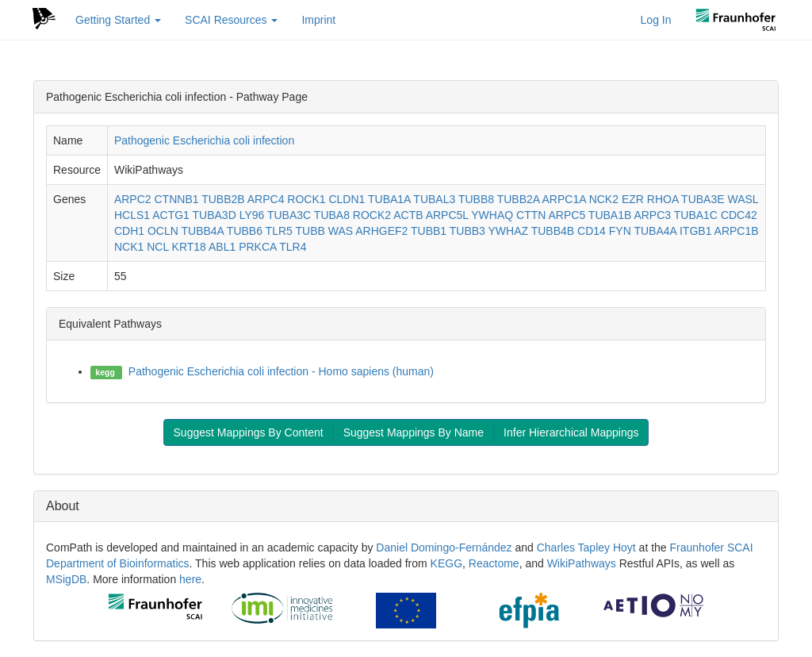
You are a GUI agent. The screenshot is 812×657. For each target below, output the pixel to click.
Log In (656, 20)
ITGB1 (695, 231)
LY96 (252, 215)
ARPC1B (737, 231)
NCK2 (604, 199)
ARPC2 (133, 199)
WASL (743, 199)
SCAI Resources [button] (231, 20)
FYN (620, 231)
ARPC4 (266, 199)
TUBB (310, 231)
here (190, 579)
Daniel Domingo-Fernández (444, 547)
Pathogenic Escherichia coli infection (204, 140)
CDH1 (129, 231)
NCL (158, 247)
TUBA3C (289, 215)
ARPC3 (652, 215)
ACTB (408, 215)
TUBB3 (467, 231)
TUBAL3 (434, 199)
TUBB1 (429, 231)
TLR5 (279, 231)
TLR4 (293, 247)
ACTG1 (171, 215)
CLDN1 (347, 199)
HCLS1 (132, 215)
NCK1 (129, 247)
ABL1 (222, 247)
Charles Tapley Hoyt (586, 547)
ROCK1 (306, 199)
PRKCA (257, 247)
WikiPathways (582, 563)
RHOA (663, 199)
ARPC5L (447, 215)
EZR (633, 199)
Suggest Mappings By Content (249, 432)
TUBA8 (332, 215)
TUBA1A (389, 199)
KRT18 (189, 247)
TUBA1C (696, 215)
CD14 (592, 231)
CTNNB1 (177, 199)
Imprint (318, 20)
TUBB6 (245, 231)
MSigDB (66, 579)
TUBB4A (202, 231)
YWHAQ (492, 215)
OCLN (163, 231)
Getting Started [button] (118, 20)
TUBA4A (655, 231)
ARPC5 (567, 215)
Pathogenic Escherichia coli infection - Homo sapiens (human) (281, 371)
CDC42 (739, 215)
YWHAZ (509, 231)
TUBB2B (223, 199)
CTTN (531, 215)
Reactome (494, 563)
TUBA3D (214, 215)
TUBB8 (476, 199)
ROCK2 (372, 215)
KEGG (446, 563)
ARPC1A (564, 199)
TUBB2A (519, 199)
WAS (341, 231)
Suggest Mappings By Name (414, 432)
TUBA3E (703, 199)
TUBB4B (553, 231)
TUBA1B (610, 215)
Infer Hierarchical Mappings (571, 432)
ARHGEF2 (381, 231)
